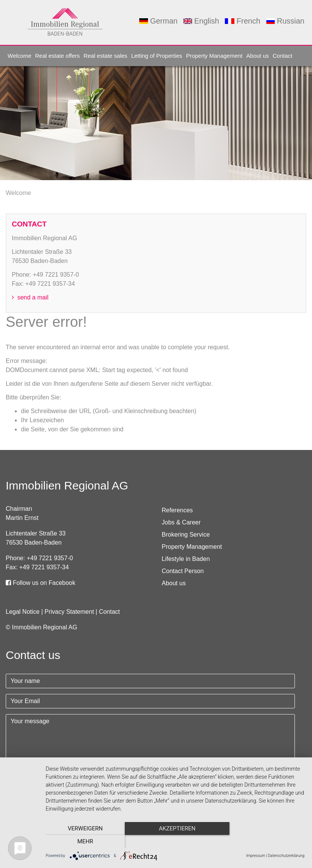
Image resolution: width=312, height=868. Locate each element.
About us (257, 56)
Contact (283, 56)
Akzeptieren (175, 842)
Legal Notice (23, 612)
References (177, 510)
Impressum (256, 856)
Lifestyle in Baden (186, 559)
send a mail (30, 297)
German (158, 21)
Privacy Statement (69, 612)
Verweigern (84, 842)
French (243, 21)
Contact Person (183, 571)
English (201, 21)
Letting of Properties (157, 56)
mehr (266, 842)
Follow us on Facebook (41, 583)
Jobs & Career (181, 522)
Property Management (214, 56)
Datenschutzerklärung (286, 856)
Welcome (19, 56)
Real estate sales (106, 56)
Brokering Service (186, 535)
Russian (285, 21)
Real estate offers (57, 56)
